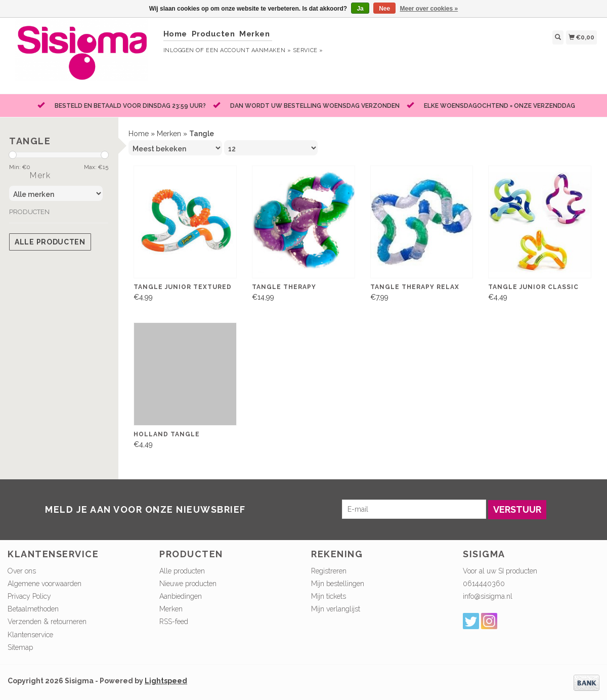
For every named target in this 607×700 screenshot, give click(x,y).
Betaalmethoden (33, 609)
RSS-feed (174, 622)
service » (308, 50)
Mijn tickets (329, 596)
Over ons (22, 571)
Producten (213, 34)
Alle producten (50, 242)
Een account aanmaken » (248, 50)
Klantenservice (30, 635)
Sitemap (20, 647)
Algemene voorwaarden (45, 584)
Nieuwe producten (188, 584)
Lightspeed (166, 681)
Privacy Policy (29, 596)
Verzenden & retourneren (47, 622)
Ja (360, 9)
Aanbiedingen (181, 596)
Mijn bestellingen (338, 584)
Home (175, 34)
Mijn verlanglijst (336, 609)
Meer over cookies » (429, 9)
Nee (384, 9)
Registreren (329, 571)
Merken (254, 34)
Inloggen (179, 50)
